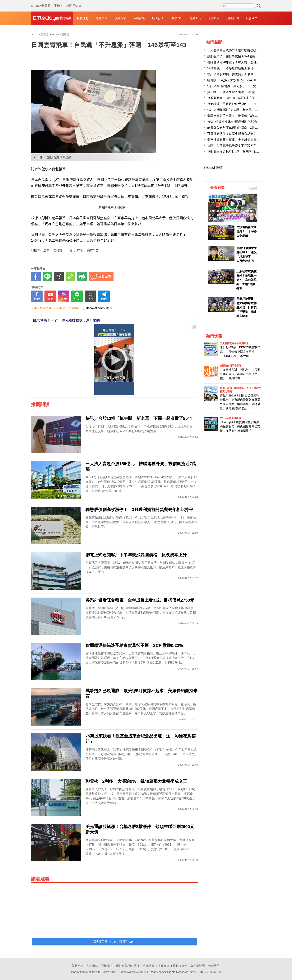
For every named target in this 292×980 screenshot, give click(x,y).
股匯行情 (158, 18)
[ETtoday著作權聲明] (96, 308)
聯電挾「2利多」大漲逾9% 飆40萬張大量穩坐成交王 (244, 80)
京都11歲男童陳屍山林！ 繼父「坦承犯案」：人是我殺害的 (247, 255)
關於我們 (107, 966)
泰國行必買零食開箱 (231, 366)
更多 (253, 188)
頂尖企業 (120, 18)
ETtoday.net (155, 972)
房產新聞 (233, 18)
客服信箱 (149, 966)
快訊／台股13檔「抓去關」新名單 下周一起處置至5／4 (246, 74)
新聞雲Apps (74, 2)
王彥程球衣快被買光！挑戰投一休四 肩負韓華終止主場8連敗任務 (246, 280)
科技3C (176, 18)
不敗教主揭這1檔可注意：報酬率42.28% (235, 151)
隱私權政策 (180, 966)
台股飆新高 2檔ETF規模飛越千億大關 (234, 98)
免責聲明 (214, 966)
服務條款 (164, 966)
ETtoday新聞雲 (41, 2)
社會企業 (252, 18)
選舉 (46, 250)
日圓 (69, 250)
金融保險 (139, 18)
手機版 (58, 2)
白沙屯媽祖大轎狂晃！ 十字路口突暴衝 (246, 231)
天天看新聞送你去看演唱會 (234, 343)
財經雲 (52, 18)
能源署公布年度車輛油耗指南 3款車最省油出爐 (240, 128)
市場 (80, 250)
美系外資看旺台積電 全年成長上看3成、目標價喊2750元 (247, 140)
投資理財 (83, 18)
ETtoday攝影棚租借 (230, 418)
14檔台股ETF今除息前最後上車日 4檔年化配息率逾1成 (246, 68)
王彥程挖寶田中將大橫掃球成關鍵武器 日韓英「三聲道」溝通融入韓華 (246, 307)
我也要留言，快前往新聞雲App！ (114, 942)
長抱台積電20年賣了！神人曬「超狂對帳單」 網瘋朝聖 (246, 62)
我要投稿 (77, 966)
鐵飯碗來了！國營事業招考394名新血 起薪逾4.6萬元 (244, 56)
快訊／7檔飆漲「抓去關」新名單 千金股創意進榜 (242, 110)
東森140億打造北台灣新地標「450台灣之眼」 (238, 122)
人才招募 (92, 966)
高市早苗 (93, 250)
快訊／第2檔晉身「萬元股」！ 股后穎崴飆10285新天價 (247, 86)
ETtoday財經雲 (213, 167)
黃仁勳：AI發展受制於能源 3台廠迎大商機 (237, 92)
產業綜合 (214, 18)
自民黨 (58, 250)
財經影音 (195, 18)
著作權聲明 (198, 966)
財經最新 (101, 18)
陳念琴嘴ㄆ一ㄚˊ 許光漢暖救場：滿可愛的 (66, 320)
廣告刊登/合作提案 (128, 966)
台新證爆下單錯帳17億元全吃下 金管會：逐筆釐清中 (244, 104)
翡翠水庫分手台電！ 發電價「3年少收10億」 (239, 116)
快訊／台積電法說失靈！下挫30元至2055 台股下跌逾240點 (249, 146)
